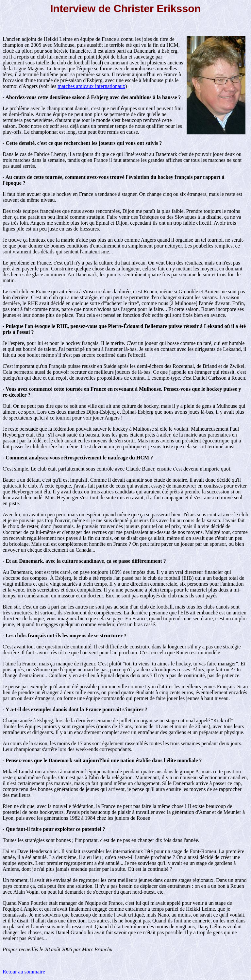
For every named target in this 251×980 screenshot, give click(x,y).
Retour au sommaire (24, 972)
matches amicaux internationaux (91, 86)
